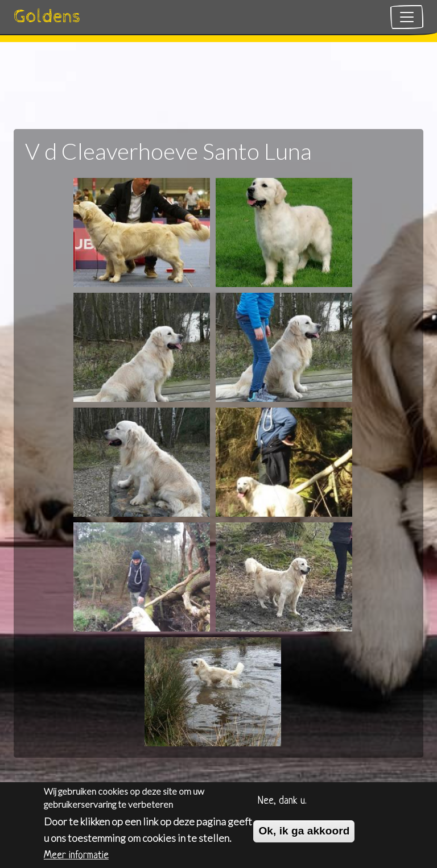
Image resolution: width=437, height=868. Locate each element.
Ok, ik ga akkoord (304, 834)
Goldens (47, 17)
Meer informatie (76, 858)
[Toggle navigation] (407, 17)
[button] (142, 231)
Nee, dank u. (282, 804)
